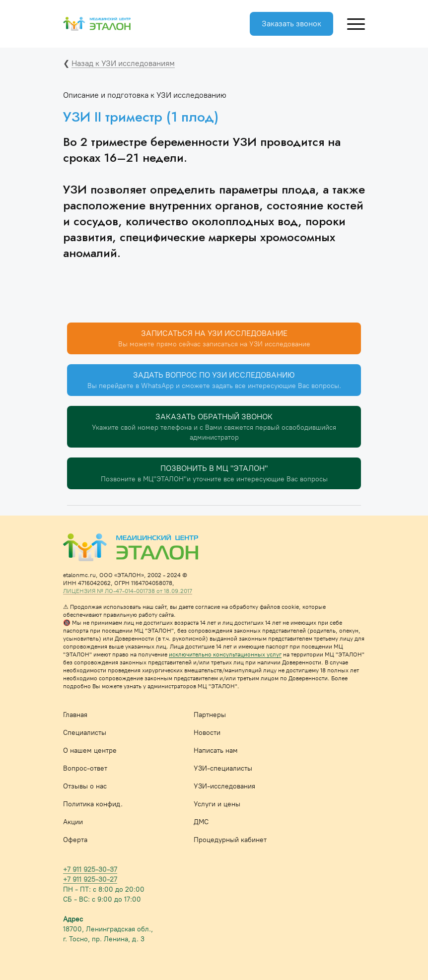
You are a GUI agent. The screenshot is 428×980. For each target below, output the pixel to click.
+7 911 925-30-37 (90, 870)
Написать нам (216, 751)
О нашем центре (90, 751)
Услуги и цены (217, 804)
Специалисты (85, 733)
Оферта (75, 840)
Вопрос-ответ (85, 768)
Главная (75, 715)
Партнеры (210, 715)
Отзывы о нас (85, 786)
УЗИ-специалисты (223, 768)
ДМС (201, 822)
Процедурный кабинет (230, 840)
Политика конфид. (93, 804)
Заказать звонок (291, 24)
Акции (73, 822)
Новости (207, 733)
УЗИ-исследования (224, 786)
